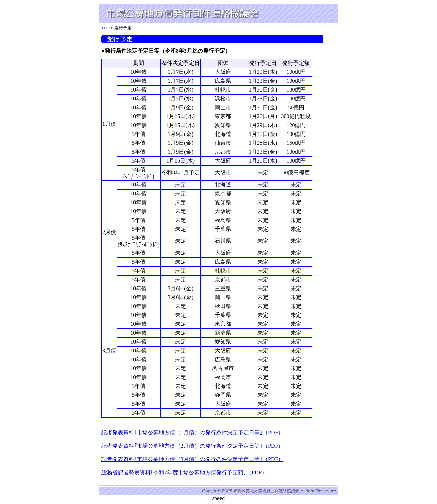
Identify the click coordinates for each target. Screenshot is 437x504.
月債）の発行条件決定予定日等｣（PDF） (233, 432)
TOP (105, 28)
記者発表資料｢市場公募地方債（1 (142, 432)
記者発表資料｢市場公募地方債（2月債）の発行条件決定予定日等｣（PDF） (192, 446)
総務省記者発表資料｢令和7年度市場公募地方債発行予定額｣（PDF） (184, 472)
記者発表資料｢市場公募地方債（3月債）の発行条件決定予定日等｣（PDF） (192, 459)
